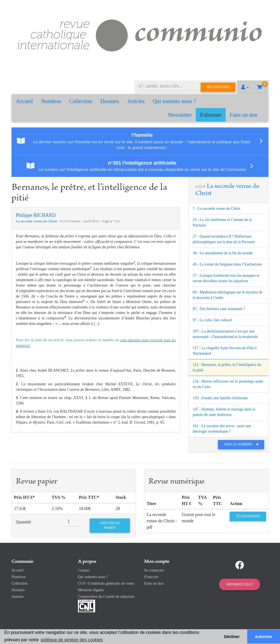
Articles (136, 101)
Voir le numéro (243, 444)
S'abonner (211, 115)
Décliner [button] (232, 637)
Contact (84, 570)
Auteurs (17, 597)
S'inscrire (151, 577)
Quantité (23, 522)
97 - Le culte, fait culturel (212, 320)
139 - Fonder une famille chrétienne (220, 398)
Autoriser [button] (264, 637)
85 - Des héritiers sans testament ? (219, 309)
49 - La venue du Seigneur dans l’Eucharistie (227, 264)
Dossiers (110, 101)
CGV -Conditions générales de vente (106, 583)
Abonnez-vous (240, 584)
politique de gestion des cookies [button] (72, 640)
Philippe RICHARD (36, 215)
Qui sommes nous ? (174, 101)
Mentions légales (91, 590)
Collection (81, 101)
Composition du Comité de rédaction (106, 597)
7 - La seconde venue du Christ (217, 209)
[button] (245, 87)
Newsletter (180, 115)
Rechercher (218, 87)
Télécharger (248, 516)
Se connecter (154, 570)
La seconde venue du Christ (37, 221)
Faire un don (243, 115)
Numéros (51, 101)
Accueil (24, 101)
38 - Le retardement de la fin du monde (223, 253)
